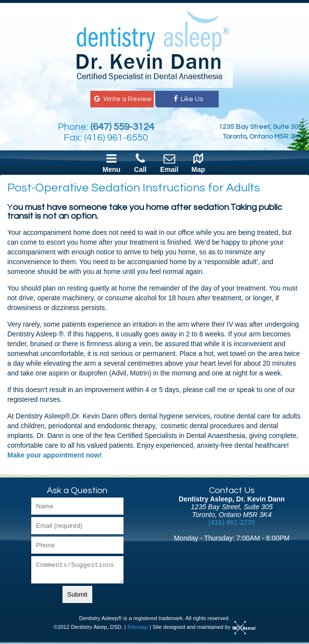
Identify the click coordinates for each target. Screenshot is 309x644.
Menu (112, 163)
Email (169, 163)
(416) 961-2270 (232, 522)
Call (141, 163)
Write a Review (122, 99)
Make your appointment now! (55, 455)
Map (198, 163)
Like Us (187, 99)
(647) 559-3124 (122, 127)
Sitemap (138, 627)
